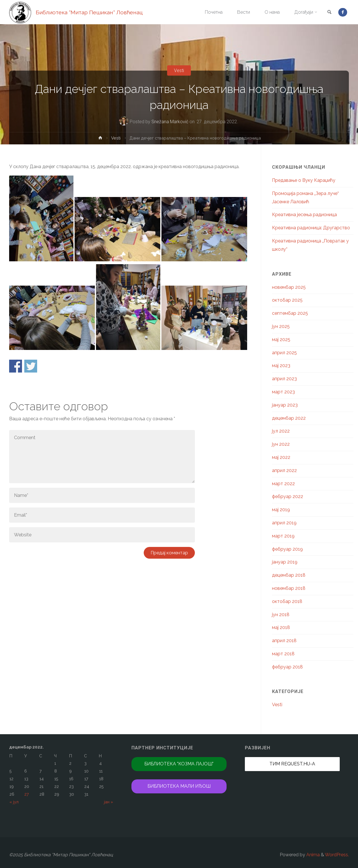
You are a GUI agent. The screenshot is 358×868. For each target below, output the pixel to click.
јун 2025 (281, 326)
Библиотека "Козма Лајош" (179, 764)
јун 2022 (281, 444)
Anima (312, 855)
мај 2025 (281, 340)
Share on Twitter (31, 366)
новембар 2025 (289, 287)
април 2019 (284, 523)
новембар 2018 (289, 588)
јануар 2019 (285, 562)
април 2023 (284, 379)
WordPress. (337, 855)
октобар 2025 (287, 300)
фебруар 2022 (288, 496)
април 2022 (284, 470)
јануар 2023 (285, 405)
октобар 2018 (287, 601)
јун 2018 (281, 615)
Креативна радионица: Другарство (311, 228)
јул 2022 (281, 431)
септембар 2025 (290, 313)
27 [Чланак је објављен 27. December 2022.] (27, 794)
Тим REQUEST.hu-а (292, 764)
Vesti (179, 70)
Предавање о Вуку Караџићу (304, 180)
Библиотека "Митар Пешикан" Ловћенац (89, 12)
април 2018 (284, 641)
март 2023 (283, 392)
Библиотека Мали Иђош (179, 786)
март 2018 (283, 654)
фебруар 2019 (287, 549)
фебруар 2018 (287, 667)
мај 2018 (281, 627)
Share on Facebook (16, 366)
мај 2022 (281, 457)
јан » (109, 802)
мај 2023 (281, 366)
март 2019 (283, 536)
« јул (14, 802)
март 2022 (283, 484)
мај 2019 (281, 510)
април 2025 (284, 353)
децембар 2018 (289, 575)
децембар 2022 (289, 418)
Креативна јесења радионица (304, 215)
